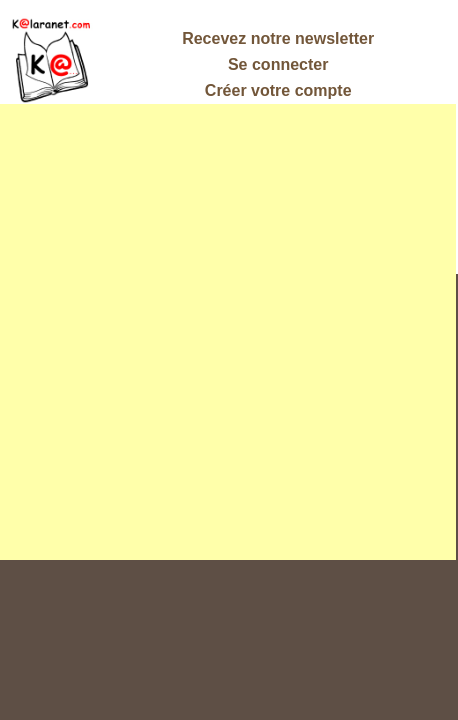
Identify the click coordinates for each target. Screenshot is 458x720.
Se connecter (278, 64)
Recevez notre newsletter (278, 38)
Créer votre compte (278, 90)
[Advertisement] (228, 332)
